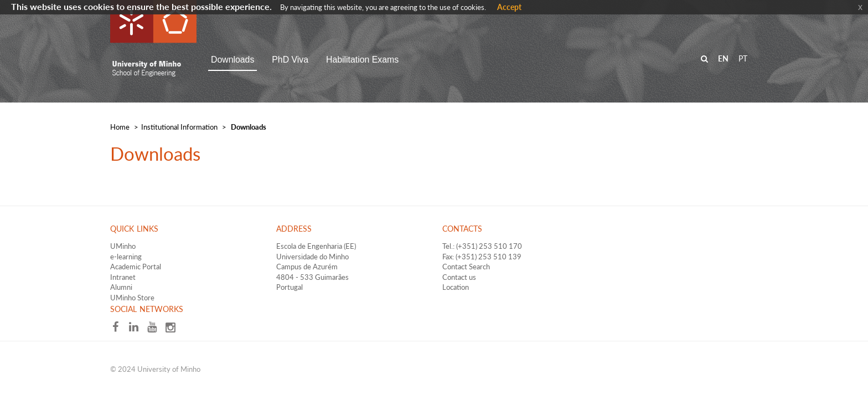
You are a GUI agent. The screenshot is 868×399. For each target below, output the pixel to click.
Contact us (459, 277)
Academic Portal (136, 267)
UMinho (123, 246)
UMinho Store (132, 298)
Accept (509, 7)
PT (743, 58)
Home (120, 127)
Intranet (123, 277)
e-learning (126, 257)
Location (456, 287)
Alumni (121, 287)
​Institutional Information (179, 127)
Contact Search (466, 267)
